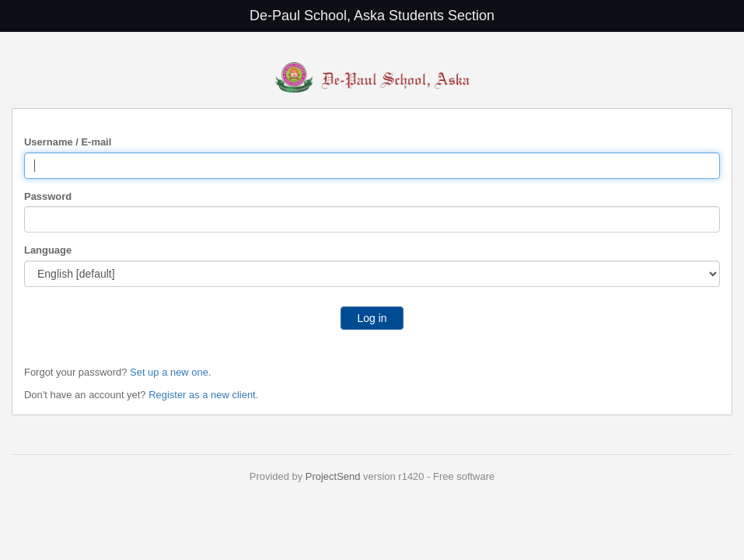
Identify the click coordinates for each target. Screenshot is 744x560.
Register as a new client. (203, 395)
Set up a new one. (170, 372)
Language (48, 250)
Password (48, 196)
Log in (372, 318)
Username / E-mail (68, 142)
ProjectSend (333, 476)
